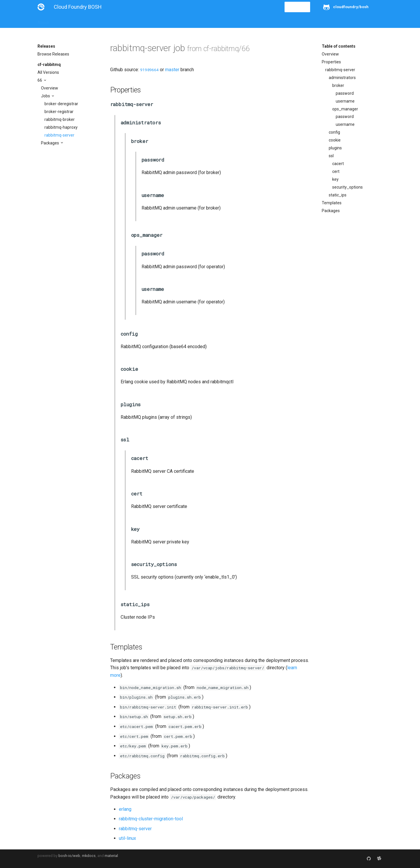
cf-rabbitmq (49, 65)
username (345, 101)
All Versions (48, 72)
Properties (331, 62)
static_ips (338, 195)
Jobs (46, 96)
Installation (66, 21)
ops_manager (345, 109)
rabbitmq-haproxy (61, 127)
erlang (125, 809)
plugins (335, 148)
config (334, 132)
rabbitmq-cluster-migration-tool (151, 819)
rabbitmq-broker (60, 119)
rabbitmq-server (59, 135)
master (172, 70)
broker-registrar (59, 112)
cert (336, 171)
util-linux (127, 838)
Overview (50, 88)
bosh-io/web (69, 856)
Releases (165, 21)
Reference (114, 21)
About (43, 21)
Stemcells (140, 21)
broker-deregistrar (61, 104)
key (335, 179)
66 (40, 80)
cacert (338, 164)
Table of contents (339, 46)
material (111, 856)
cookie (335, 140)
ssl (331, 156)
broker (338, 85)
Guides (90, 21)
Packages (50, 143)
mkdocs (89, 856)
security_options (347, 187)
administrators (342, 78)
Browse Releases (53, 54)
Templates (332, 203)
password (345, 93)
